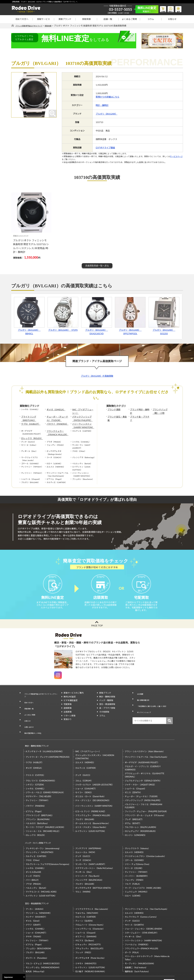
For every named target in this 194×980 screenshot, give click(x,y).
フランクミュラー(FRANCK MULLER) (141, 931)
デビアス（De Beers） (85, 923)
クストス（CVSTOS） (36, 763)
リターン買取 (70, 721)
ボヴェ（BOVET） (133, 811)
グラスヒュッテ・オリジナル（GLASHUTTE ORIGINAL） (144, 763)
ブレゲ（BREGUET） (134, 807)
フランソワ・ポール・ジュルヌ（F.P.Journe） (145, 803)
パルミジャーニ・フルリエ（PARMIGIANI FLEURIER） (143, 794)
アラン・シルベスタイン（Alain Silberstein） (145, 739)
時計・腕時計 (102, 105)
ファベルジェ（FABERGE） (137, 927)
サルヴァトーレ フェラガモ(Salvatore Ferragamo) (47, 849)
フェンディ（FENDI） (135, 865)
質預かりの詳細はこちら (108, 97)
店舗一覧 (108, 19)
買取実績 (86, 19)
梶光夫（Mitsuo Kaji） (36, 954)
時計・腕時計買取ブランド (36, 735)
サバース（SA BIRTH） (135, 907)
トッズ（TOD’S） (34, 861)
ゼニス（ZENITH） (133, 780)
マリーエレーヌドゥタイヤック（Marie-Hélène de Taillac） (147, 940)
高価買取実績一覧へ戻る (97, 266)
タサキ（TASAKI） (34, 919)
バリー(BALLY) (32, 865)
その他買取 (104, 717)
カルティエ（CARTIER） (86, 756)
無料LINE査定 (70, 702)
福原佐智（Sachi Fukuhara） (137, 954)
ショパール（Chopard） (136, 776)
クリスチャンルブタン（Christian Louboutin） (145, 841)
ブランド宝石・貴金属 (117, 416)
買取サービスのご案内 (74, 698)
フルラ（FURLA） (133, 869)
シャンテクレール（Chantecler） (90, 911)
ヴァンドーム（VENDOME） (39, 895)
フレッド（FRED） (84, 935)
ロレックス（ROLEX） (31, 434)
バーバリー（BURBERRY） (137, 861)
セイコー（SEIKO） (84, 780)
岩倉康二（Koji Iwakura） (136, 950)
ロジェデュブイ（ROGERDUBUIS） (141, 819)
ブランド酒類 (113, 410)
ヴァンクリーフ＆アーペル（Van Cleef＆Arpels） (147, 745)
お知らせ (172, 19)
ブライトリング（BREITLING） (28, 417)
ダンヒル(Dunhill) (33, 857)
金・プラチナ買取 (107, 714)
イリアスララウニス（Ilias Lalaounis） (92, 891)
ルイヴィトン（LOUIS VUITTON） (91, 819)
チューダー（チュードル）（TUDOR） (58, 417)
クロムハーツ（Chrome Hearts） (90, 907)
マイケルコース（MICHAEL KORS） (42, 877)
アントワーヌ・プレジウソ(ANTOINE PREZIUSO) (48, 745)
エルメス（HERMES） (85, 750)
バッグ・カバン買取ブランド (37, 829)
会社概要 (139, 698)
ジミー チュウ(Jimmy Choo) (137, 849)
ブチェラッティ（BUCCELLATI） (90, 931)
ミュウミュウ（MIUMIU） (137, 877)
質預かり (68, 725)
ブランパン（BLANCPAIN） (38, 807)
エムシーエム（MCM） (86, 837)
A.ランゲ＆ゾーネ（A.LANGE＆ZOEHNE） (45, 739)
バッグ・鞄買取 (106, 706)
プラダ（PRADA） (34, 869)
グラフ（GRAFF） (34, 907)
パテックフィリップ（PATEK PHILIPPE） (81, 417)
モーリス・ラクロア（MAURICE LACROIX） (46, 815)
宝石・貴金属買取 (107, 710)
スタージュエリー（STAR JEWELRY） (142, 915)
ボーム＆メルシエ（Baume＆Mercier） (93, 811)
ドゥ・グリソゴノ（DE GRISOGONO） (93, 788)
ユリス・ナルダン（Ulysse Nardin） (91, 815)
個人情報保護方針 (143, 702)
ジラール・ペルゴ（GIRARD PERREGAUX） (45, 780)
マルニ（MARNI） (84, 877)
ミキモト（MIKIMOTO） (86, 946)
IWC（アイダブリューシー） (82, 411)
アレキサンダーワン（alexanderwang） (43, 833)
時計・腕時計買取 (107, 702)
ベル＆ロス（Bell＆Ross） (37, 811)
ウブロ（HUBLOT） (29, 422)
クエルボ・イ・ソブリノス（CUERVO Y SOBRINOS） (143, 756)
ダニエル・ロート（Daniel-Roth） (90, 784)
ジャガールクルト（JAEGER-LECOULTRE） (95, 773)
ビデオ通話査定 (71, 706)
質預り (168, 9)
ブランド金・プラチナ (139, 416)
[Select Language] (14, 977)
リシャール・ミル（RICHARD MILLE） (43, 819)
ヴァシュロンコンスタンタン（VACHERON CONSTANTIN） (95, 745)
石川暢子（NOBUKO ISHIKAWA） (91, 954)
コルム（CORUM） (84, 769)
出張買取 (68, 717)
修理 (178, 9)
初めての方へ (22, 19)
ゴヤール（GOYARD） (135, 845)
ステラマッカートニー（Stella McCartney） (95, 853)
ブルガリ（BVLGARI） (107, 114)
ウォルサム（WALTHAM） (87, 895)
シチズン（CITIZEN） (36, 773)
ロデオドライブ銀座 (105, 148)
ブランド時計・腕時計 (139, 410)
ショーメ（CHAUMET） (86, 776)
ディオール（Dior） (84, 857)
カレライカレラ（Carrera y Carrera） (141, 899)
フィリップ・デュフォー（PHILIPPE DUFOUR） (146, 799)
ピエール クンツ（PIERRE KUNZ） (91, 799)
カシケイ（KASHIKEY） (36, 899)
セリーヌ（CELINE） (134, 853)
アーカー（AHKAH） (35, 891)
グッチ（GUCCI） (83, 763)
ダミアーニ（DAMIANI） (87, 919)
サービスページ (176, 157)
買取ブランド (65, 19)
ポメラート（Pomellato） (37, 940)
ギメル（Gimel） (33, 903)
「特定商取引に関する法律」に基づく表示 (154, 706)
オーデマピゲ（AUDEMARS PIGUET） (142, 750)
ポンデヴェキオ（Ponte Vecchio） (90, 940)
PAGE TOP (97, 631)
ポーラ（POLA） (132, 935)
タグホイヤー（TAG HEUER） (39, 784)
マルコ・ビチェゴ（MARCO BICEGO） (43, 946)
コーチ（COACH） (84, 845)
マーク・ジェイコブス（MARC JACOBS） (144, 873)
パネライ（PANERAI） (56, 422)
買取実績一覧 (28, 709)
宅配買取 (68, 710)
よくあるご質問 (129, 19)
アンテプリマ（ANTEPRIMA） (89, 833)
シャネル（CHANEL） (36, 776)
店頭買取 (68, 714)
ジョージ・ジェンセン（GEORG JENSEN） (144, 911)
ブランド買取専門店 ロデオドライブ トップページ (40, 700)
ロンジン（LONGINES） (136, 823)
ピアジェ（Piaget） (34, 799)
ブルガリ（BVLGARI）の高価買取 (97, 376)
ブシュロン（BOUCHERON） (39, 931)
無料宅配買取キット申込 (33, 724)
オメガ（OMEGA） (55, 410)
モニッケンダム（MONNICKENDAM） (43, 950)
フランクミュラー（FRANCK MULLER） (56, 429)
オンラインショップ (144, 710)
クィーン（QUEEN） (85, 903)
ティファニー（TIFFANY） (38, 788)
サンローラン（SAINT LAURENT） (91, 849)
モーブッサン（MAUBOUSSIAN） (140, 946)
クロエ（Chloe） (33, 845)
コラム (151, 19)
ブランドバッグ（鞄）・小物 (162, 411)
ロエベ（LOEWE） (133, 881)
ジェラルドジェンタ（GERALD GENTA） (143, 769)
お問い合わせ (28, 721)
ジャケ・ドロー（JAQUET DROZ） (140, 773)
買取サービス (43, 19)
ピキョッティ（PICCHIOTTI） (89, 927)
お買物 (159, 9)
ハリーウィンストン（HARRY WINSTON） (82, 423)
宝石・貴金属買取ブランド (36, 887)
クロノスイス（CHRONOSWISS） (41, 769)
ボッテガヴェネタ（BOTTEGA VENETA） (94, 873)
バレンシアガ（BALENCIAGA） (89, 865)
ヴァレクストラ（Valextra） (137, 833)
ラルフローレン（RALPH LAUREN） (141, 815)
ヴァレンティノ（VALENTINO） (40, 837)
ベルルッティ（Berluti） (37, 873)
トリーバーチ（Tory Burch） (88, 861)
